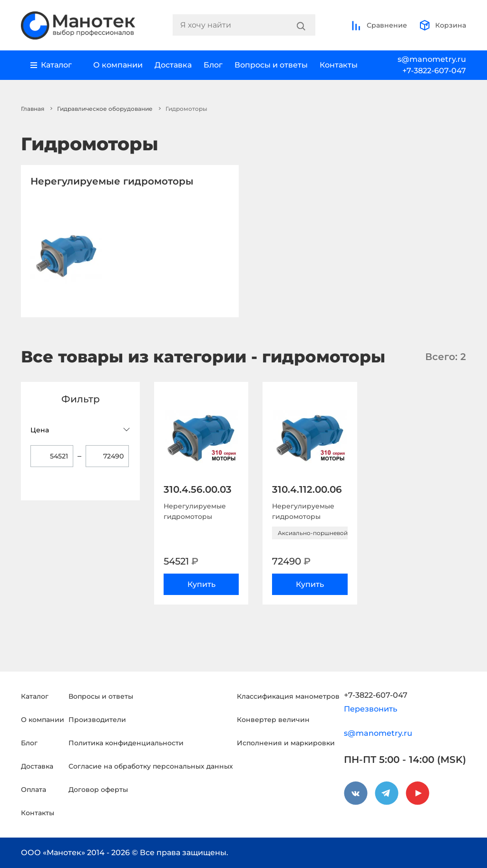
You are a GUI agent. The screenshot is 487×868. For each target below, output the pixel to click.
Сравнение (379, 25)
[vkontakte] (356, 793)
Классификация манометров (288, 696)
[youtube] (418, 793)
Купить (201, 584)
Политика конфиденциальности (126, 743)
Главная (33, 109)
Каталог (35, 696)
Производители (97, 720)
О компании (118, 65)
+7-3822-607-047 (434, 71)
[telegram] (387, 793)
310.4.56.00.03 (198, 489)
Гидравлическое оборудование (105, 109)
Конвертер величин (273, 720)
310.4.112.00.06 (307, 489)
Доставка (173, 65)
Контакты (339, 65)
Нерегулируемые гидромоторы (112, 181)
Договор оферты (98, 790)
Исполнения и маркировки (286, 743)
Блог (213, 65)
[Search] (301, 25)
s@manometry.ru (432, 59)
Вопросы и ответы (271, 65)
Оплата (34, 790)
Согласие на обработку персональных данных (151, 766)
